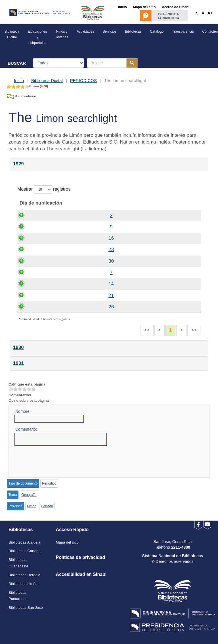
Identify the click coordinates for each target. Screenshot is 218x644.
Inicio (19, 80)
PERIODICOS (83, 80)
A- (197, 13)
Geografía (29, 495)
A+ (210, 13)
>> (194, 330)
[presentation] (58, 460)
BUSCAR (17, 63)
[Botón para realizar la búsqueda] (132, 63)
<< (147, 330)
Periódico (49, 483)
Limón (32, 506)
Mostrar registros (44, 190)
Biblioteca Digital (47, 80)
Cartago (47, 506)
